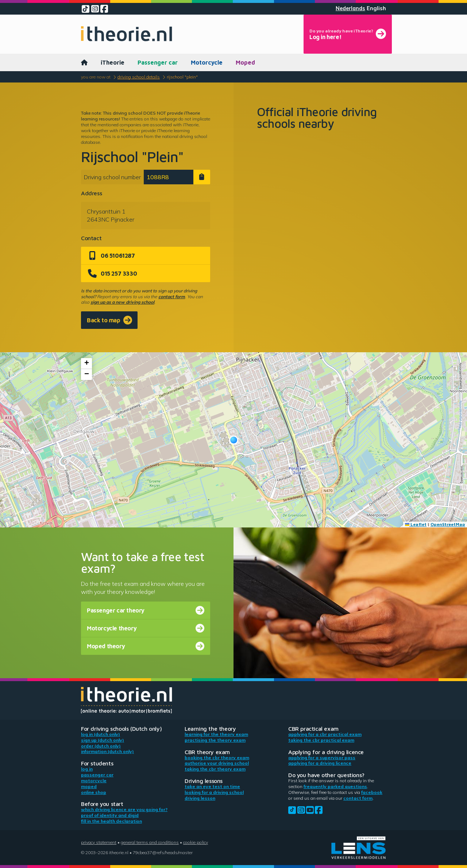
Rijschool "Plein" (182, 77)
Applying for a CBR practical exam (325, 734)
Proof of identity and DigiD (110, 815)
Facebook (372, 792)
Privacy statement (99, 842)
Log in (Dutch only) (101, 734)
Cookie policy (196, 842)
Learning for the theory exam (216, 734)
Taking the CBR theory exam (215, 769)
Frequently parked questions (335, 786)
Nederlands (350, 8)
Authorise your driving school (217, 763)
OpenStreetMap (448, 524)
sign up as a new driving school (122, 302)
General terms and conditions (150, 842)
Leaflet (416, 524)
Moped (245, 62)
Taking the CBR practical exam (321, 740)
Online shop (94, 792)
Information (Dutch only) (107, 751)
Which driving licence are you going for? (124, 809)
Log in (87, 769)
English (376, 8)
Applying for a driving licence (320, 763)
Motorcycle (207, 62)
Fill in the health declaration (111, 821)
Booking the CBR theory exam (217, 758)
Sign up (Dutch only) (103, 740)
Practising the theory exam (215, 740)
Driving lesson (200, 798)
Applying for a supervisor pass (322, 758)
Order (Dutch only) (101, 746)
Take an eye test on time (212, 786)
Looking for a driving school (214, 792)
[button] (234, 440)
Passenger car (158, 62)
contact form (172, 297)
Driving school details (139, 77)
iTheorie (113, 62)
